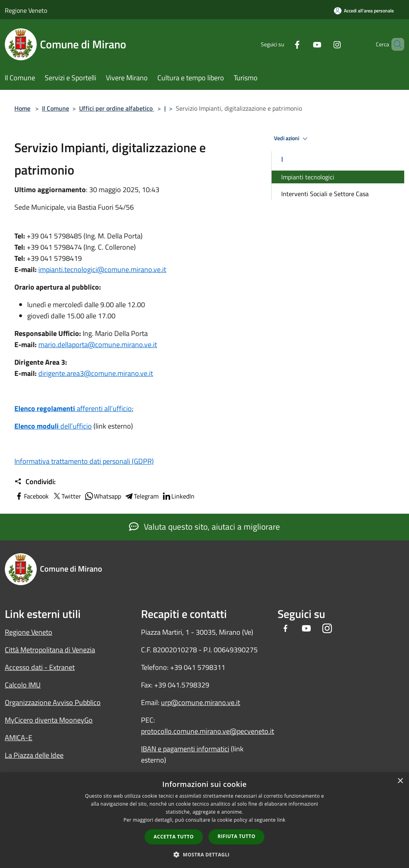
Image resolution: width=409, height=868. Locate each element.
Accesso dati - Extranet (40, 667)
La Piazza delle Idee (34, 755)
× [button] (400, 781)
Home (22, 108)
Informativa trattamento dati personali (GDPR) (84, 461)
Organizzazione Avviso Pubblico (53, 702)
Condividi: (35, 482)
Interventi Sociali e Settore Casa (325, 194)
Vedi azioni (292, 139)
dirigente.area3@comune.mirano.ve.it (96, 373)
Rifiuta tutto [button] (237, 836)
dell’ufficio (53, 426)
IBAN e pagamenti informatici (185, 749)
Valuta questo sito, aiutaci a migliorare (204, 526)
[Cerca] (395, 44)
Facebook (32, 496)
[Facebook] (284, 44)
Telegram (141, 496)
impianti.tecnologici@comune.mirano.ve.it (102, 269)
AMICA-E (19, 738)
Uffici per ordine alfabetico (117, 108)
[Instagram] (324, 44)
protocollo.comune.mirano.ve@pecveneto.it (207, 731)
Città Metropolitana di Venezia (50, 650)
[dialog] (204, 820)
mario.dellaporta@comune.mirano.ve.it (98, 345)
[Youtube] (304, 44)
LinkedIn (178, 496)
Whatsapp (103, 496)
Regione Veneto (26, 10)
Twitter (67, 496)
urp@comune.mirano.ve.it (201, 702)
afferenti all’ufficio (73, 408)
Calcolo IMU (23, 685)
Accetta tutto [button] (174, 837)
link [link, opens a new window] (281, 820)
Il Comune (56, 108)
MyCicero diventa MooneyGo (49, 720)
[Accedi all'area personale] (364, 11)
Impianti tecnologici (308, 177)
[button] (204, 854)
